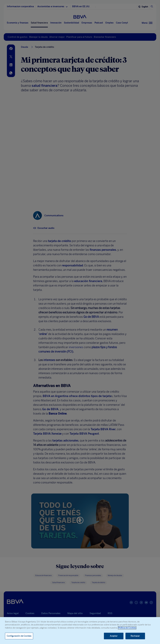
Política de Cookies (127, 628)
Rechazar (135, 636)
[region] (80, 631)
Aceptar (114, 636)
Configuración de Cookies (19, 636)
